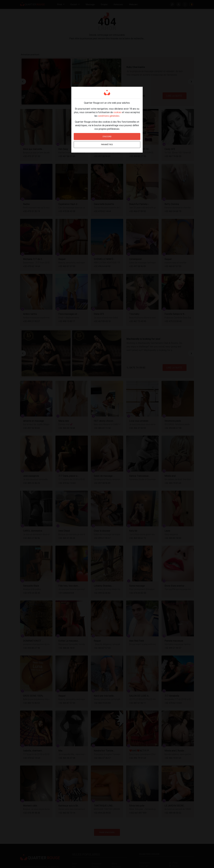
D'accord (107, 136)
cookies (117, 112)
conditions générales (109, 116)
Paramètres (107, 144)
